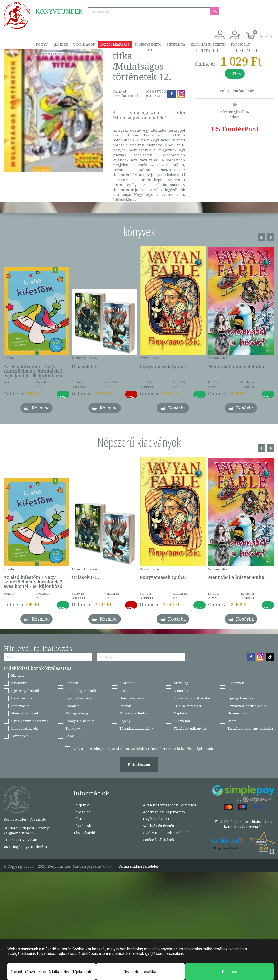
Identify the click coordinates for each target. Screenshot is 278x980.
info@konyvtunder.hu (25, 847)
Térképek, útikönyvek (190, 728)
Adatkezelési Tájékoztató (164, 812)
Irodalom (73, 706)
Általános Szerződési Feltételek (169, 805)
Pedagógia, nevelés (80, 721)
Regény (125, 721)
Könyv (42, 44)
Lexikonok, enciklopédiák (247, 706)
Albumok (126, 683)
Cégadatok (82, 826)
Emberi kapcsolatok (81, 691)
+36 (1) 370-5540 (20, 840)
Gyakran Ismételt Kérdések (166, 833)
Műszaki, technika (133, 713)
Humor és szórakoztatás (192, 698)
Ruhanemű (182, 721)
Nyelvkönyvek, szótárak (30, 721)
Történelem (20, 736)
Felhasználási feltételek (139, 866)
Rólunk (79, 819)
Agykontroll (20, 683)
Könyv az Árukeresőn (227, 848)
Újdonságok (84, 44)
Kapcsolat (240, 44)
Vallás (70, 736)
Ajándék (60, 44)
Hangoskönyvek (132, 698)
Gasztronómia (22, 698)
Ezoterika (181, 691)
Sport (232, 721)
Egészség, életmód (25, 691)
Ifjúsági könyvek (240, 698)
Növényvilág (237, 713)
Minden (17, 675)
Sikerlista (176, 44)
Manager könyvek (25, 713)
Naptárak (181, 713)
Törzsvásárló (48, 54)
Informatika (20, 706)
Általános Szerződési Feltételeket (140, 749)
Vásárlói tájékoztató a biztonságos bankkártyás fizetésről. (243, 824)
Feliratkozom (139, 765)
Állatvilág (181, 683)
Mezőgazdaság (77, 713)
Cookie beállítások (158, 840)
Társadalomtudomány (136, 728)
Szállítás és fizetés (208, 44)
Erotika (125, 691)
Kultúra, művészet (187, 706)
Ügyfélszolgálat (156, 819)
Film (231, 691)
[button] (261, 34)
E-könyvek (236, 683)
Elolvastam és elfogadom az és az (143, 749)
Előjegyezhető (148, 44)
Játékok (125, 706)
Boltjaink (81, 805)
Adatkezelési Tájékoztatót (194, 749)
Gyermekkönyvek (79, 698)
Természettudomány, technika (250, 728)
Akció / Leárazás (115, 44)
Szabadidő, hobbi (25, 728)
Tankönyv (73, 728)
